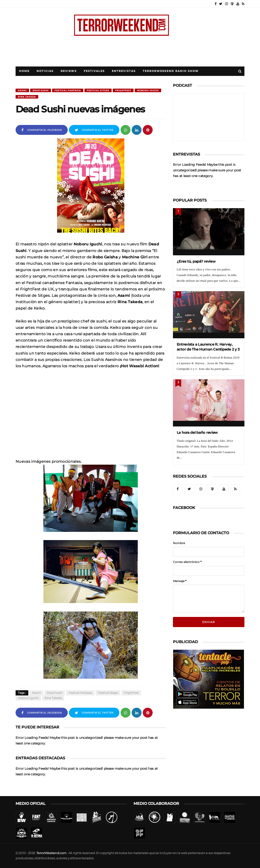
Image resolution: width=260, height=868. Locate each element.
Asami (22, 90)
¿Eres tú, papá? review (196, 261)
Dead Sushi (41, 90)
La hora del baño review (197, 432)
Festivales (94, 71)
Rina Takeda (27, 97)
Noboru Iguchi (148, 90)
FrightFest (123, 90)
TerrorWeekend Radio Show (171, 71)
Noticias (45, 71)
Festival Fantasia (68, 90)
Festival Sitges (98, 90)
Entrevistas (124, 71)
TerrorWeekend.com (51, 853)
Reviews (69, 71)
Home (24, 71)
